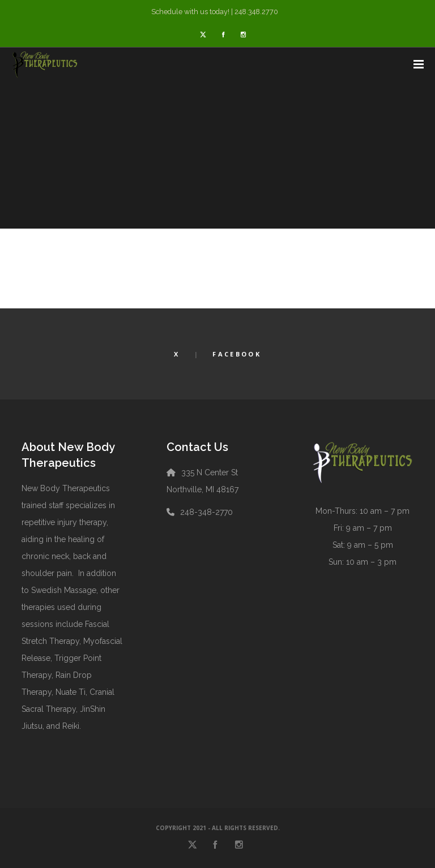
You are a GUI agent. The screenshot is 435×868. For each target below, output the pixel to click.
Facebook (236, 354)
